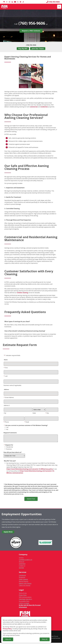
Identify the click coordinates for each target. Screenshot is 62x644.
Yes (6, 427)
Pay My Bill (23, 49)
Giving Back (22, 565)
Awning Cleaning (24, 583)
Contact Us (22, 567)
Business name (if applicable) (12, 385)
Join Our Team (38, 49)
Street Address (9, 397)
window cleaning (23, 293)
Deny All (45, 639)
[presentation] (31, 480)
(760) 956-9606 (53, 2)
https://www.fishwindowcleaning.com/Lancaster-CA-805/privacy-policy (30, 470)
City (5, 413)
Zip (47, 413)
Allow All (8, 639)
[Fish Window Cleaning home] (5, 7)
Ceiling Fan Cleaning (25, 587)
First (6, 368)
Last (6, 376)
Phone (6, 422)
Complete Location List (26, 561)
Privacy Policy (23, 596)
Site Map (21, 569)
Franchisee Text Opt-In (25, 600)
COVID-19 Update (24, 604)
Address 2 (7, 405)
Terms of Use (23, 594)
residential (44, 107)
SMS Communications (25, 598)
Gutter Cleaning (23, 581)
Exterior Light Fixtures (25, 585)
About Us (22, 563)
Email (27, 422)
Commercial (22, 576)
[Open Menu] (59, 7)
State (34, 413)
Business (8, 450)
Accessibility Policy (24, 602)
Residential (9, 448)
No (6, 429)
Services (21, 559)
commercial (34, 107)
